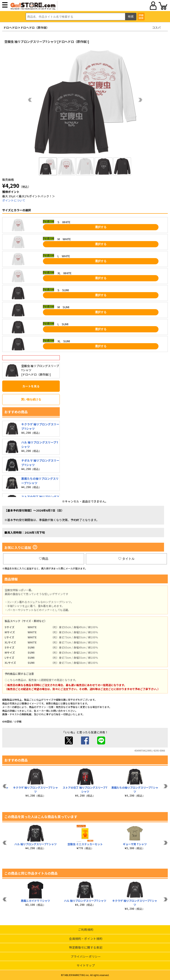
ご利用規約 (86, 930)
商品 (44, 559)
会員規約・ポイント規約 (86, 939)
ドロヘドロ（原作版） (35, 28)
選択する (101, 227)
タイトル (126, 559)
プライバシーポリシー (86, 956)
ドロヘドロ (11, 28)
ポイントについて (14, 200)
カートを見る (31, 386)
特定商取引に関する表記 (86, 947)
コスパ (156, 28)
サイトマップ (86, 965)
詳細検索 (141, 16)
